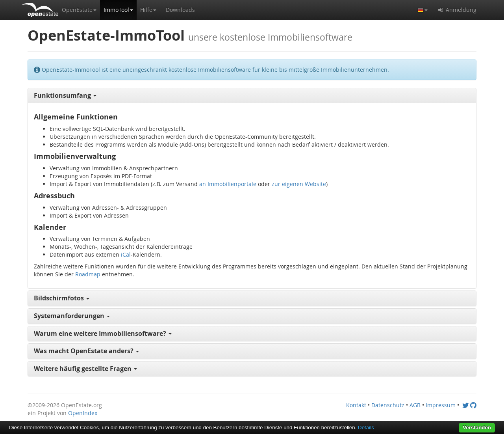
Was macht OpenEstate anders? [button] (86, 351)
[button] (79, 10)
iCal (126, 254)
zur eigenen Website (299, 184)
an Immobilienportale (228, 184)
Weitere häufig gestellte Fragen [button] (85, 369)
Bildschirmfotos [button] (62, 298)
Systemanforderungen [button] (72, 316)
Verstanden (477, 427)
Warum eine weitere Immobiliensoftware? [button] (103, 333)
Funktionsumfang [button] (65, 95)
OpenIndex (83, 413)
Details (366, 427)
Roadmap (88, 274)
